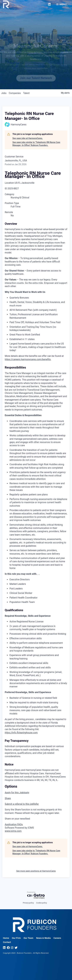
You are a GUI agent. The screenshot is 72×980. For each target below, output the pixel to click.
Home (6, 938)
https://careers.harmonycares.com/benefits (28, 359)
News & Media (43, 938)
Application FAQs (14, 824)
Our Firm (16, 938)
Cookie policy (41, 903)
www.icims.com (13, 831)
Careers (57, 938)
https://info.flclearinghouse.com (21, 733)
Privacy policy (28, 903)
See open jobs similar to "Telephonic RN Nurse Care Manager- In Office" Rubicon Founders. (36, 144)
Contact (7, 942)
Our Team (28, 938)
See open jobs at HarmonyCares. (28, 138)
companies (15, 93)
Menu (61, 3)
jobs (4, 93)
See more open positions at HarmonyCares (36, 871)
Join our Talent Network (36, 78)
